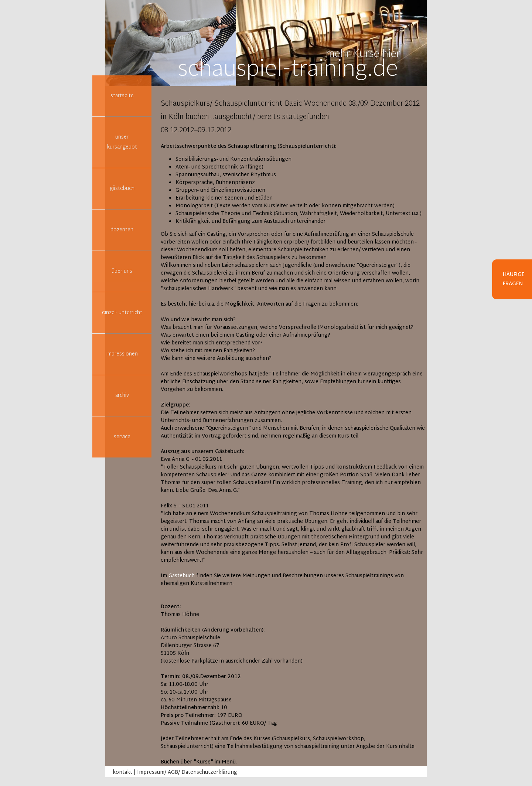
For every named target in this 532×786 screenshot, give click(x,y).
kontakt (122, 773)
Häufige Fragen (514, 279)
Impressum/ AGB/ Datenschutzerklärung (187, 773)
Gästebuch (182, 576)
